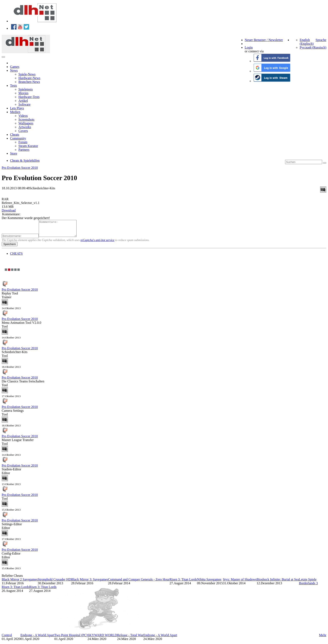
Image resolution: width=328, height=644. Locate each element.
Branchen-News (29, 82)
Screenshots (26, 119)
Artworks (25, 127)
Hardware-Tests (29, 97)
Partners (24, 150)
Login (249, 47)
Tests (13, 86)
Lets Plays (17, 108)
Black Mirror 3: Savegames (90, 583)
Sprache (321, 40)
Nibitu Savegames (209, 583)
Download (9, 210)
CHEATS (16, 257)
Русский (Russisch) (313, 47)
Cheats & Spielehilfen (25, 161)
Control (7, 638)
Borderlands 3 (308, 586)
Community (18, 138)
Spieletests (26, 89)
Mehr (323, 638)
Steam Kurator (28, 146)
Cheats (15, 135)
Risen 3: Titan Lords (183, 583)
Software (24, 104)
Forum (23, 142)
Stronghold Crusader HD (54, 583)
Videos (23, 116)
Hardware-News (29, 78)
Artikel (23, 101)
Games (15, 67)
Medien (15, 112)
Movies (23, 93)
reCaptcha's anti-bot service (97, 243)
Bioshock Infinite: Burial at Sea (278, 583)
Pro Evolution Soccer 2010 (20, 168)
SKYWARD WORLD (102, 638)
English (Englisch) (307, 42)
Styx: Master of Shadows (240, 583)
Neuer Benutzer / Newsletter (264, 40)
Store (14, 153)
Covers (23, 131)
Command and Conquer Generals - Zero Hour (139, 583)
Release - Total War (130, 638)
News (14, 70)
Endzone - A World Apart (37, 638)
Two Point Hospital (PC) (71, 638)
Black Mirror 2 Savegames (20, 583)
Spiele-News (27, 74)
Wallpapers (26, 123)
